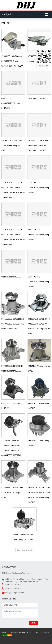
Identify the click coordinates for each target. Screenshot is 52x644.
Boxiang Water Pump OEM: (32, 639)
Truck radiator (18, 636)
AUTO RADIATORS (32, 636)
